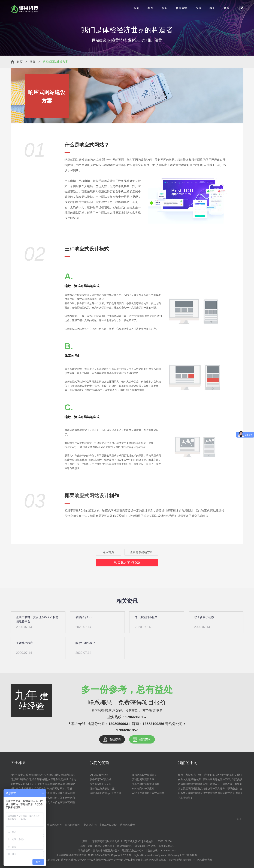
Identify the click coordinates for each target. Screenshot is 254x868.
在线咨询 (115, 739)
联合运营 (181, 8)
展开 (239, 819)
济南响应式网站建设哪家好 (173, 165)
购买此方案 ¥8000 (127, 563)
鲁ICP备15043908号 (99, 855)
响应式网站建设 (74, 160)
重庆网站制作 (55, 825)
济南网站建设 (128, 825)
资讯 (198, 8)
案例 (150, 8)
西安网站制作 (73, 825)
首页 (136, 8)
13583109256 (153, 724)
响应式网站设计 (92, 496)
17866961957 (136, 717)
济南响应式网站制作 (76, 382)
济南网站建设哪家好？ (183, 860)
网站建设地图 (204, 860)
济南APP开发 (85, 860)
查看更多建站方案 (141, 552)
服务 (164, 8)
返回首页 (108, 552)
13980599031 (119, 724)
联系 (226, 8)
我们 (212, 8)
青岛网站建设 (109, 825)
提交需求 (145, 739)
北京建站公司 (91, 825)
